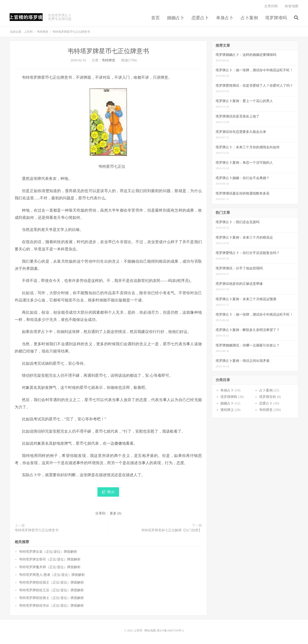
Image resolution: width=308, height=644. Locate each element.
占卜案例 (249, 18)
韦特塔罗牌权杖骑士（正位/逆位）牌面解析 (51, 598)
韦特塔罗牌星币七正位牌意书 (108, 51)
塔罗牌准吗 (276, 18)
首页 (155, 18)
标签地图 (292, 6)
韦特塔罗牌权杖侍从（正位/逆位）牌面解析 (51, 606)
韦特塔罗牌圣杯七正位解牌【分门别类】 (172, 530)
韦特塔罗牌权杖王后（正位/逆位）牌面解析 (51, 590)
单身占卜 (225, 18)
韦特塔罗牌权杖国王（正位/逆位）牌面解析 (51, 582)
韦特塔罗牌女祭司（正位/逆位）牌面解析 (50, 559)
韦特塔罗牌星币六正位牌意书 (37, 530)
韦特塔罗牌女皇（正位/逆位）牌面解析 (48, 552)
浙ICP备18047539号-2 (170, 631)
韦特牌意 (43, 32)
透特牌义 (227, 410)
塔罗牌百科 (268, 397)
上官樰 (26, 17)
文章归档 (271, 6)
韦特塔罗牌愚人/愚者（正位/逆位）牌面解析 (52, 575)
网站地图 (150, 631)
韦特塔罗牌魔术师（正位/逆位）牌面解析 (50, 567)
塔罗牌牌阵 (229, 397)
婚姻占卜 (176, 18)
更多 (113, 513)
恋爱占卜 (200, 18)
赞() (108, 492)
